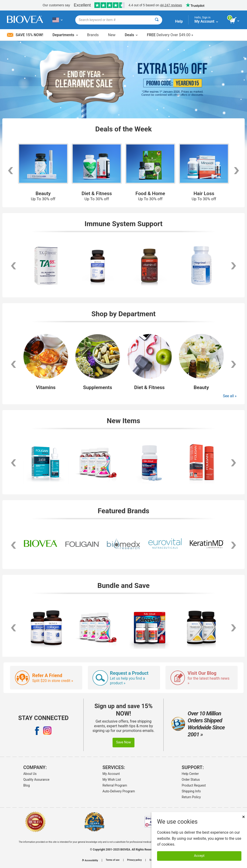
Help (179, 21)
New (112, 35)
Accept (199, 856)
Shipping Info (191, 791)
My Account (111, 774)
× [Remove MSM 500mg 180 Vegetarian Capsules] (244, 817)
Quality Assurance (36, 780)
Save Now (123, 742)
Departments (65, 35)
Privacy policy (135, 860)
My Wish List (112, 780)
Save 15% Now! (25, 35)
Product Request (194, 785)
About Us (30, 774)
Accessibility (90, 860)
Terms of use (113, 860)
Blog (27, 785)
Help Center (190, 774)
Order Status (191, 780)
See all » (230, 396)
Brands (93, 35)
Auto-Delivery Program (119, 791)
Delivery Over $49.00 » (170, 35)
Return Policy (191, 797)
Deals (131, 35)
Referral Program (115, 785)
